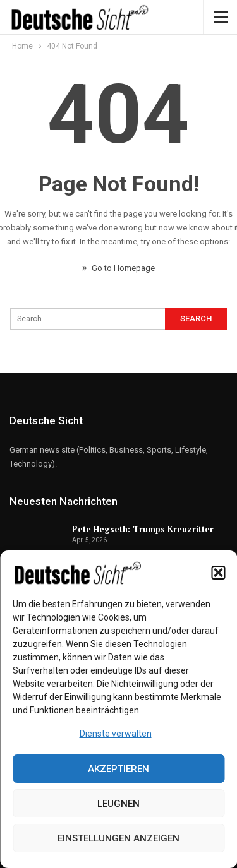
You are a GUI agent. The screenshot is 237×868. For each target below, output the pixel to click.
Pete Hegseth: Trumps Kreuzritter (143, 529)
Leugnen (118, 804)
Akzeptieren (118, 769)
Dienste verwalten (116, 734)
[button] (218, 573)
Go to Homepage (118, 268)
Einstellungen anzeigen (118, 838)
